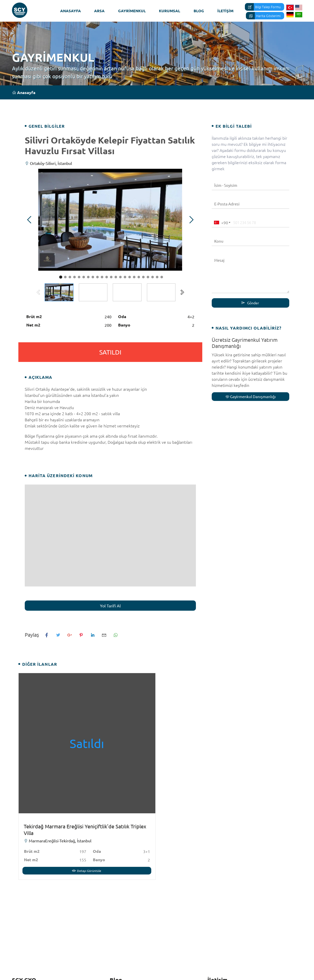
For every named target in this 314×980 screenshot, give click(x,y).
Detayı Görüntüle (87, 871)
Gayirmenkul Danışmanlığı (251, 396)
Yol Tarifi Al (110, 606)
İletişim (225, 11)
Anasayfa (71, 11)
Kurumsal (169, 11)
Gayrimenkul (132, 11)
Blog (199, 11)
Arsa (99, 11)
